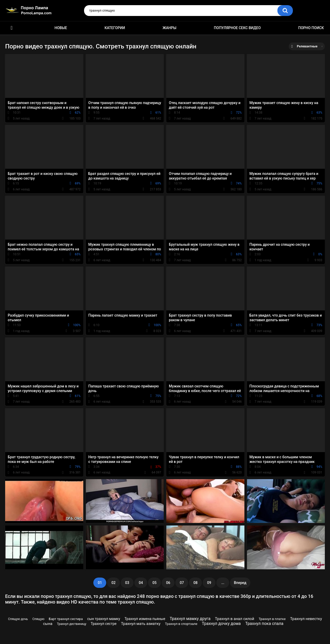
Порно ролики (12, 28)
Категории (115, 28)
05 (154, 583)
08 (195, 583)
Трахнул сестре (104, 624)
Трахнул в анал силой (235, 619)
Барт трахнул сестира (66, 619)
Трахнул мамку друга (190, 619)
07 (182, 583)
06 (168, 583)
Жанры (169, 28)
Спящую (38, 619)
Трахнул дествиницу (72, 624)
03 (127, 583)
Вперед (240, 583)
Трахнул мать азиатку (141, 624)
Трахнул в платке (272, 619)
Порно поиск (311, 28)
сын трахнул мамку (104, 619)
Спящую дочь (18, 619)
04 (141, 583)
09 (209, 583)
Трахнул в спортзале (181, 624)
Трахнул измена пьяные (145, 619)
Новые (61, 28)
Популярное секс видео (237, 28)
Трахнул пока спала (264, 624)
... (223, 583)
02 (113, 583)
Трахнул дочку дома (221, 624)
